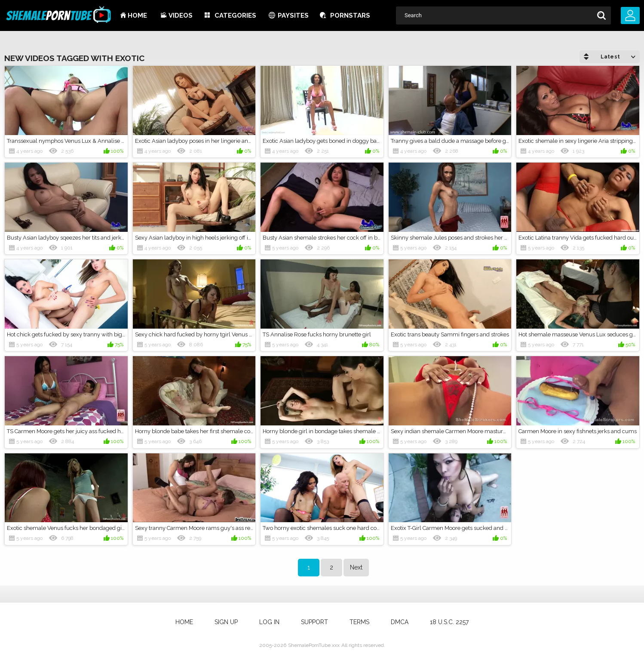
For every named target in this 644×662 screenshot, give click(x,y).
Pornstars (350, 15)
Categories (235, 15)
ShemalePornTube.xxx (314, 645)
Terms (359, 622)
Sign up (226, 622)
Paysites (293, 15)
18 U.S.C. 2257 (449, 622)
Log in (269, 622)
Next (356, 567)
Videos (181, 15)
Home (137, 15)
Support (314, 622)
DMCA (400, 622)
